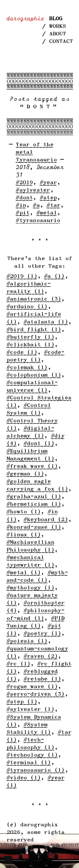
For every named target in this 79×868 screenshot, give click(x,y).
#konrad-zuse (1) (34, 527)
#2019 (24, 183)
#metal (46, 213)
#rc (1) (18, 664)
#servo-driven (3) (35, 694)
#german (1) (25, 474)
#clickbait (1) (30, 345)
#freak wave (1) (32, 466)
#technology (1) (32, 755)
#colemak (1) (27, 368)
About (57, 34)
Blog (56, 19)
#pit (22, 213)
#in (21, 205)
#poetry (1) (42, 634)
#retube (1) (42, 679)
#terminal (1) (29, 763)
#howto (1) (23, 512)
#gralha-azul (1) (34, 497)
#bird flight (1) (34, 330)
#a (36, 205)
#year (48, 183)
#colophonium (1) (34, 375)
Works (57, 26)
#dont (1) (39, 444)
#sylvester (33, 190)
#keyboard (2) (46, 520)
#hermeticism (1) (34, 504)
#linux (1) (23, 535)
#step (48, 198)
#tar (53, 205)
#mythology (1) (30, 588)
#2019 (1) (22, 276)
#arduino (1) (27, 307)
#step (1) (22, 702)
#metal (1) (23, 573)
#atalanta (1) (46, 322)
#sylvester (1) (30, 710)
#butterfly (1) (30, 337)
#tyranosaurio (38, 221)
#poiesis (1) (27, 641)
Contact (61, 42)
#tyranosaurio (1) (35, 770)
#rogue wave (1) (32, 687)
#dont (24, 198)
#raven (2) (40, 656)
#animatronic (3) (34, 299)
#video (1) (23, 778)
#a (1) (54, 276)
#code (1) (22, 352)
